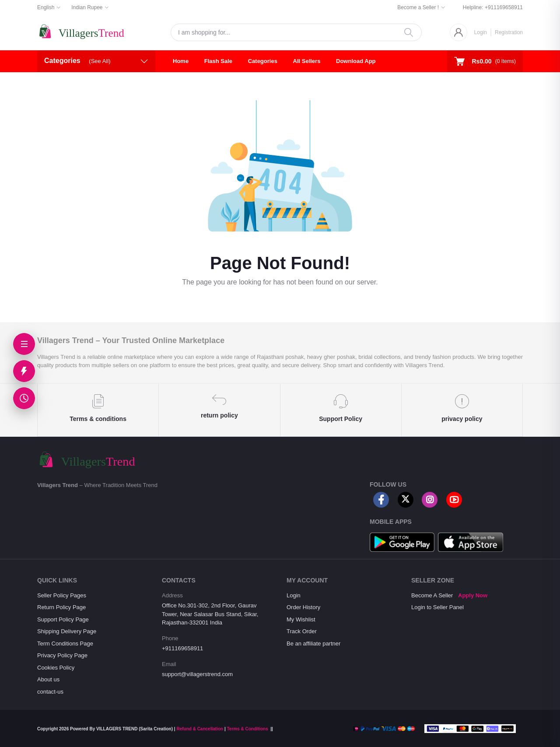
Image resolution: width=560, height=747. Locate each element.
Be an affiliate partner (313, 644)
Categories (263, 61)
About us (48, 679)
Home (181, 61)
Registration (509, 32)
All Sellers (307, 61)
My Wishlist (301, 619)
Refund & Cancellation (200, 729)
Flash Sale (218, 61)
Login (481, 32)
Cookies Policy (56, 668)
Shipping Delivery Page (67, 631)
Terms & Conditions (247, 729)
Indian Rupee (87, 7)
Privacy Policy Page (62, 655)
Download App (356, 61)
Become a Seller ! (418, 7)
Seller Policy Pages (62, 595)
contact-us (50, 692)
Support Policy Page (63, 619)
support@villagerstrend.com (197, 674)
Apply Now (473, 595)
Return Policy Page (61, 607)
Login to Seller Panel (437, 607)
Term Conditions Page (65, 644)
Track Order (302, 631)
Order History (303, 607)
